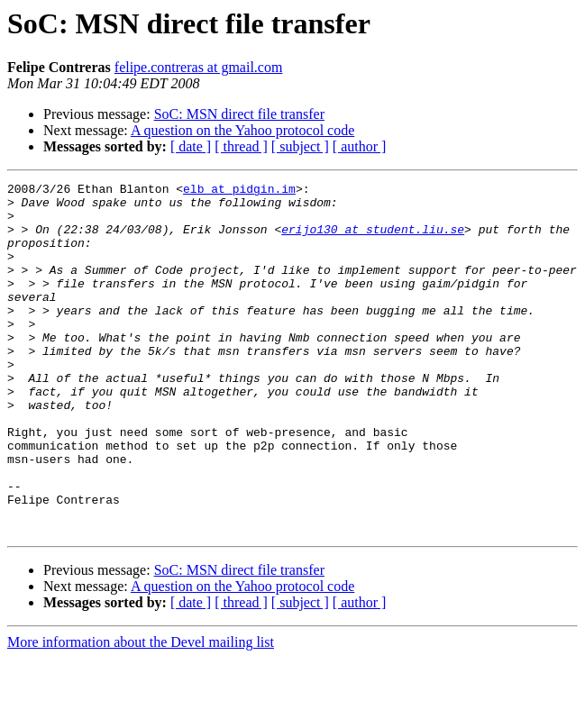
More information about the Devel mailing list (141, 712)
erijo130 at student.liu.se (373, 240)
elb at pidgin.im (239, 191)
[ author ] (360, 146)
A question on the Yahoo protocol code (242, 130)
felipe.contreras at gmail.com (199, 67)
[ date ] (191, 146)
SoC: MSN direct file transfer (239, 114)
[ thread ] (241, 146)
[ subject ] (300, 146)
